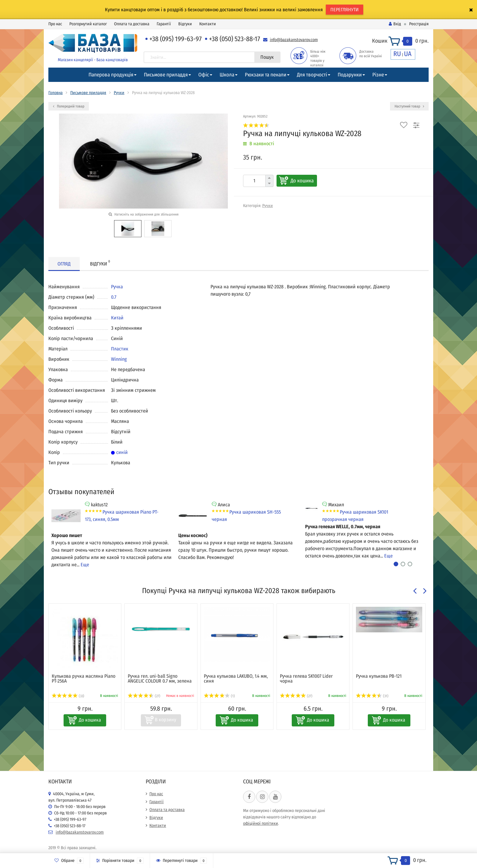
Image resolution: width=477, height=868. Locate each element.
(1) (219, 696)
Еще (85, 565)
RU (397, 54)
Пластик (120, 349)
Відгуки (185, 24)
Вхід (395, 24)
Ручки (119, 93)
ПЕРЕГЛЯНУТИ (345, 10)
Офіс (204, 75)
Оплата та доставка (132, 24)
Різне (378, 75)
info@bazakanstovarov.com (294, 40)
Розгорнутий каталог (88, 24)
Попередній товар (69, 106)
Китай (117, 318)
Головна (56, 93)
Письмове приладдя (166, 75)
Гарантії (164, 24)
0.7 (114, 297)
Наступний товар (409, 106)
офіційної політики (261, 823)
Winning (119, 359)
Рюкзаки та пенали (266, 75)
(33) (68, 696)
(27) (144, 696)
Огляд (64, 264)
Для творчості (312, 75)
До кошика (302, 181)
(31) (372, 696)
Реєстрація (419, 24)
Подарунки (350, 75)
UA (408, 54)
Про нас (55, 24)
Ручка (117, 287)
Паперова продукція (111, 75)
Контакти (208, 24)
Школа (227, 75)
